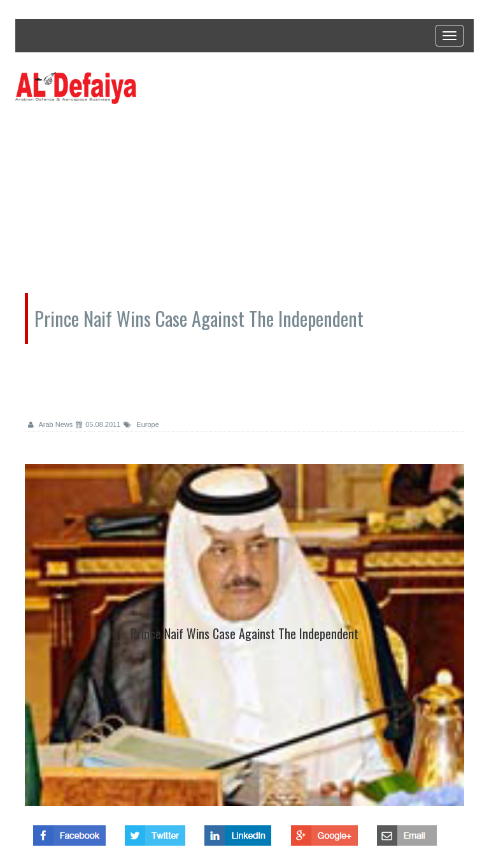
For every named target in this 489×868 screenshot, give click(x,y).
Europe (141, 424)
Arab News (50, 424)
